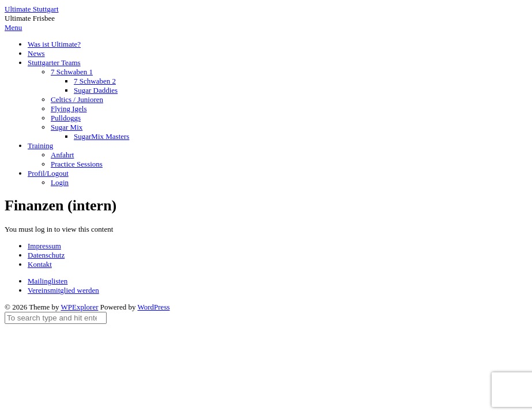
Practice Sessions (77, 164)
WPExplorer (80, 307)
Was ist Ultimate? (54, 44)
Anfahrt (62, 155)
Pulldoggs (66, 118)
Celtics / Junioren (77, 99)
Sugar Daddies (96, 90)
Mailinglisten (48, 281)
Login (60, 182)
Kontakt (40, 264)
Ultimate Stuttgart (32, 9)
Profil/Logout (48, 173)
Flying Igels (69, 109)
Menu (13, 27)
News (36, 53)
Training (40, 146)
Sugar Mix (67, 127)
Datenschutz (46, 255)
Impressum (44, 246)
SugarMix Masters (101, 136)
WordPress (154, 307)
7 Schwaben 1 (72, 72)
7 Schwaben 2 (95, 81)
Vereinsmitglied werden (63, 290)
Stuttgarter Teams (54, 63)
